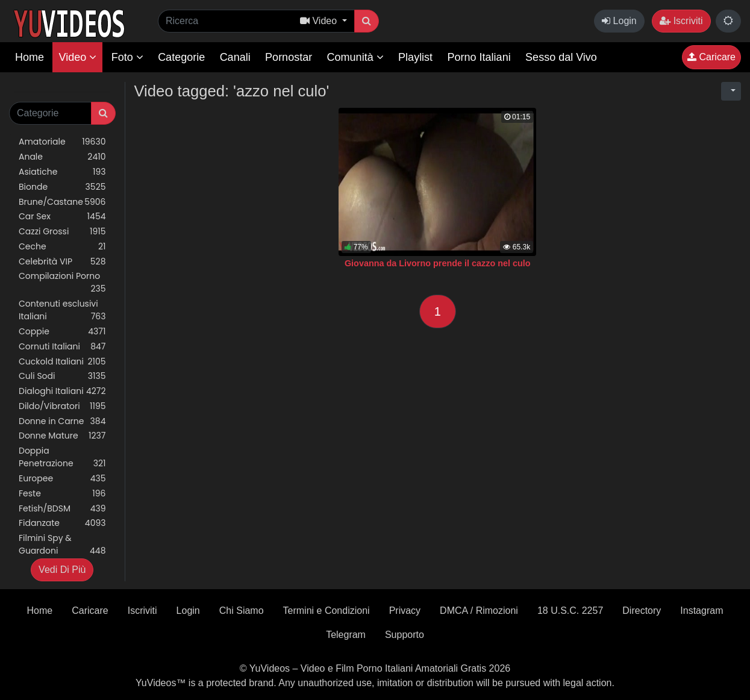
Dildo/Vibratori (62, 406)
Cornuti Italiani (62, 347)
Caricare (711, 57)
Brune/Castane (62, 202)
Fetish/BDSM (62, 509)
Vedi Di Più (62, 570)
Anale (62, 157)
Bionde (62, 187)
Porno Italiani (479, 57)
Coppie (62, 332)
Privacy (405, 611)
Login (619, 21)
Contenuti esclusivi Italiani (62, 310)
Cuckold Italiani (62, 362)
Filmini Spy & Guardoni (62, 545)
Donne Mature (62, 436)
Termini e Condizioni (327, 611)
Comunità (355, 57)
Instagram (702, 611)
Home (30, 57)
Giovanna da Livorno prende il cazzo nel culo (438, 263)
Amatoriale (62, 142)
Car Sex (62, 217)
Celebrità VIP (62, 262)
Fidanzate (62, 523)
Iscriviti (681, 21)
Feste (62, 494)
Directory (642, 611)
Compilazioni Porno (62, 283)
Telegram (346, 635)
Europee (62, 479)
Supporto (405, 635)
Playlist (415, 57)
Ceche (62, 247)
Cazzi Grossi (62, 232)
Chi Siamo (242, 611)
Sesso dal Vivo (561, 57)
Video (77, 57)
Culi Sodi (62, 376)
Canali (235, 57)
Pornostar (289, 57)
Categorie (181, 57)
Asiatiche (62, 172)
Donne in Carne (62, 421)
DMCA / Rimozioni (479, 611)
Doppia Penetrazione (62, 457)
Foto (127, 57)
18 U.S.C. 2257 (570, 611)
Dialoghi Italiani (62, 391)
